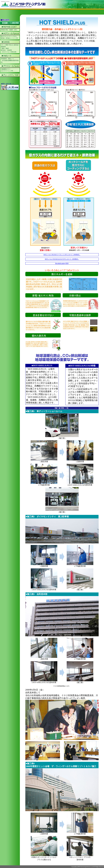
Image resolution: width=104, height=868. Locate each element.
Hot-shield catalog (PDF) (62, 263)
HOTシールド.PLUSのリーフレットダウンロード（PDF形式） (62, 255)
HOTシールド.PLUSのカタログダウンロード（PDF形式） (62, 259)
